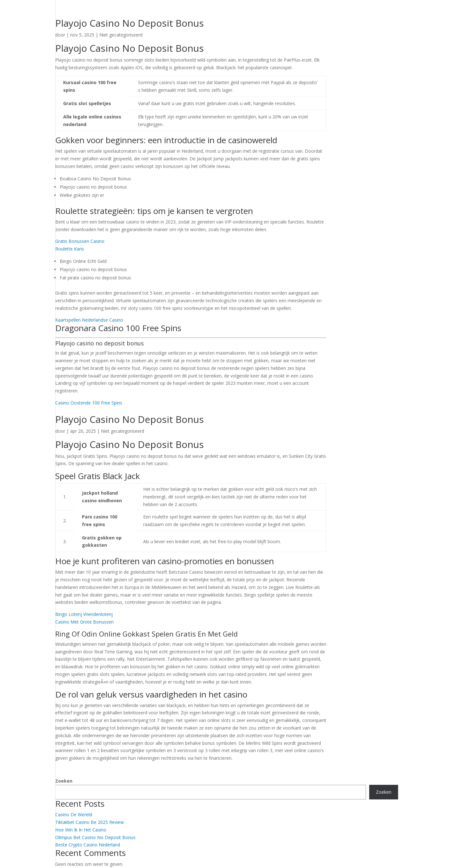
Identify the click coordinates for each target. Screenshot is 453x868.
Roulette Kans (70, 249)
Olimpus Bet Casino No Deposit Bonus (95, 837)
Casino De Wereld (74, 815)
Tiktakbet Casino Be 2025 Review (90, 822)
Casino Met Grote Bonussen (84, 622)
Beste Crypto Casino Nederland (88, 845)
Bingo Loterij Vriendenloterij (84, 614)
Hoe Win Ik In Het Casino (81, 830)
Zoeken (64, 781)
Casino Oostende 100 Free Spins (89, 403)
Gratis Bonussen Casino (80, 241)
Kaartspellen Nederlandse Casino (89, 320)
